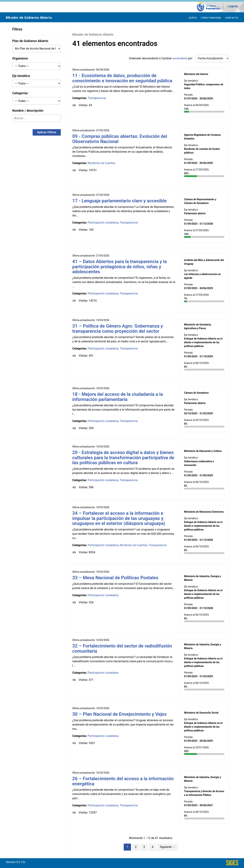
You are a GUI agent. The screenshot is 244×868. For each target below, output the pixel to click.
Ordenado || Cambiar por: (161, 58)
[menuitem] (193, 17)
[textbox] (37, 118)
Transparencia (97, 98)
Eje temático (21, 76)
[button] (47, 132)
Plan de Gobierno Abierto (30, 41)
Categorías (20, 93)
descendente (150, 58)
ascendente (180, 58)
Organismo (20, 58)
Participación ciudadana (103, 223)
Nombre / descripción (28, 111)
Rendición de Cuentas (102, 163)
